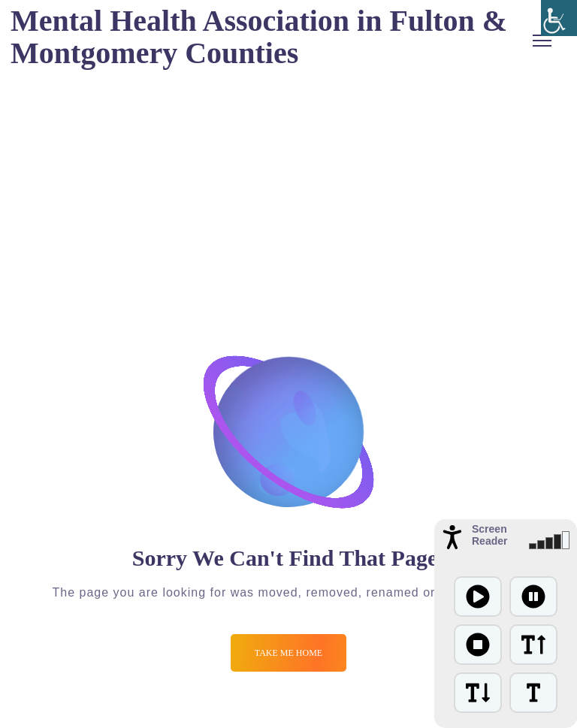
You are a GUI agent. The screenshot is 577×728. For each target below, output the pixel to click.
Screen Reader (489, 535)
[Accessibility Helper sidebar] (559, 18)
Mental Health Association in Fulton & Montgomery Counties (259, 37)
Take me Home (288, 653)
